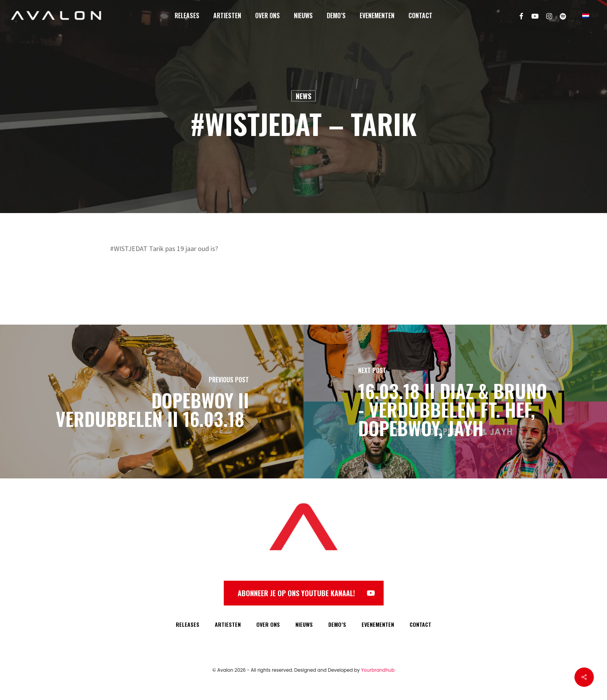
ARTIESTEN (228, 624)
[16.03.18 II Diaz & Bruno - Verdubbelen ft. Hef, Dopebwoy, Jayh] (455, 402)
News (303, 96)
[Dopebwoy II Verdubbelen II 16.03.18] (152, 402)
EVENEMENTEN (378, 624)
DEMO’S (337, 624)
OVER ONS (268, 624)
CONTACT (420, 624)
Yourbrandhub (378, 670)
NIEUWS (304, 624)
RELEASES (188, 624)
